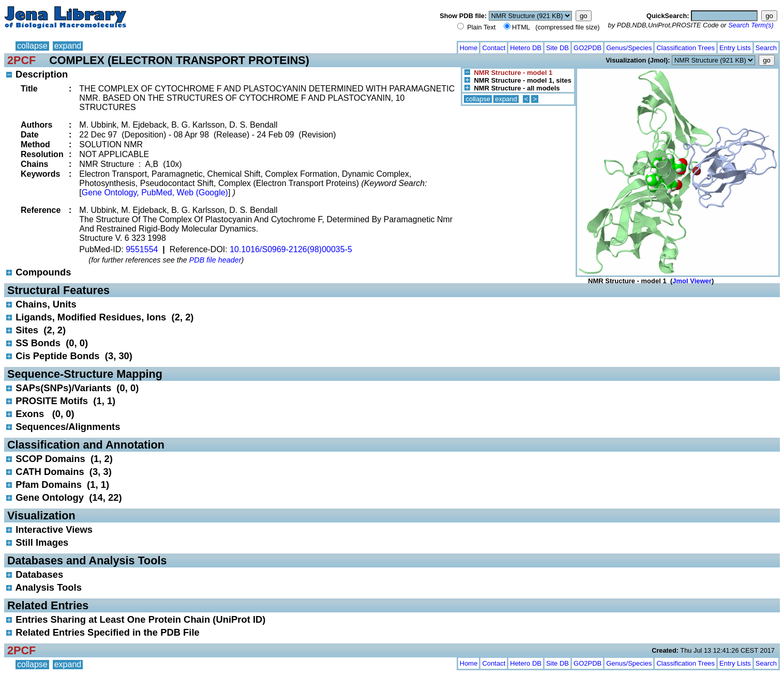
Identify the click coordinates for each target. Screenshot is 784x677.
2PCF (21, 60)
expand (68, 46)
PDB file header (215, 260)
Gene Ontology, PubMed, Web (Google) (155, 193)
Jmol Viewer (692, 281)
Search (766, 48)
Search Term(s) (751, 25)
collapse (32, 46)
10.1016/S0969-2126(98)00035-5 (291, 249)
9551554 (142, 249)
